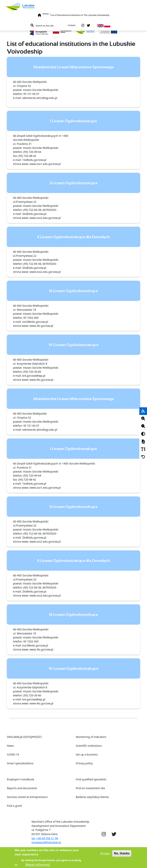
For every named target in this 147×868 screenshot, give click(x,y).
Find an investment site (90, 788)
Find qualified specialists (91, 779)
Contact (72, 25)
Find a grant (14, 806)
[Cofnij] (143, 457)
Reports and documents (22, 788)
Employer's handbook (21, 779)
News (10, 746)
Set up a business (87, 754)
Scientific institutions (89, 746)
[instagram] (83, 25)
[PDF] (143, 442)
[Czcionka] (143, 449)
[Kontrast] (143, 434)
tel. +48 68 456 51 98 (45, 838)
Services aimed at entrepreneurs (27, 797)
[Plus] (143, 419)
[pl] (107, 25)
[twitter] (89, 25)
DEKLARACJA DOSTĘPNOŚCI (24, 737)
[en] (100, 25)
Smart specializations (20, 763)
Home (46, 14)
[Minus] (143, 426)
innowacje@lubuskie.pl (46, 842)
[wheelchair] (143, 411)
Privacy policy (84, 763)
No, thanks (122, 855)
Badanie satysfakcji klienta (92, 797)
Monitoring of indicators (91, 737)
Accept (105, 855)
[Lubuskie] (73, 7)
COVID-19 (13, 754)
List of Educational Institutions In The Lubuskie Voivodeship (80, 15)
